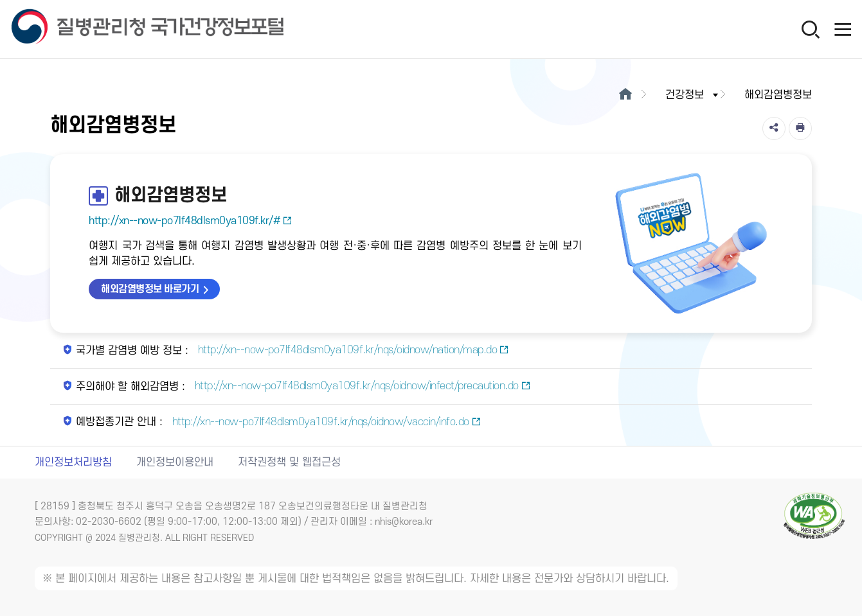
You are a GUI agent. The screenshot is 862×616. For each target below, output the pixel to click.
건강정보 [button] (693, 95)
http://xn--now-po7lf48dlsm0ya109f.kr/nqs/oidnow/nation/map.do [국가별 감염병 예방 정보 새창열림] (352, 350)
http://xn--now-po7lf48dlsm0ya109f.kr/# (191, 221)
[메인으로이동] (626, 95)
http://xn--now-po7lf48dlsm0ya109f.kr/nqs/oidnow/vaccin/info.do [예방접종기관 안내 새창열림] (325, 422)
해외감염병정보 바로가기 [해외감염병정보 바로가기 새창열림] (150, 289)
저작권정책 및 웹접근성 (289, 462)
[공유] (774, 128)
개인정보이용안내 (175, 462)
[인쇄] (800, 128)
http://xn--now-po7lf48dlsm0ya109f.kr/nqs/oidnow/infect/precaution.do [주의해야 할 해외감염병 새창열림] (361, 386)
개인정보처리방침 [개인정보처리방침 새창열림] (73, 462)
